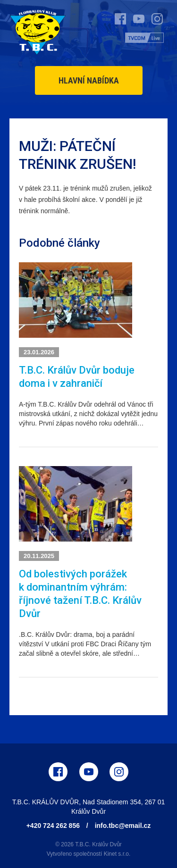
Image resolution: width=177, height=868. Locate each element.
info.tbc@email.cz (123, 826)
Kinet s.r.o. (117, 854)
